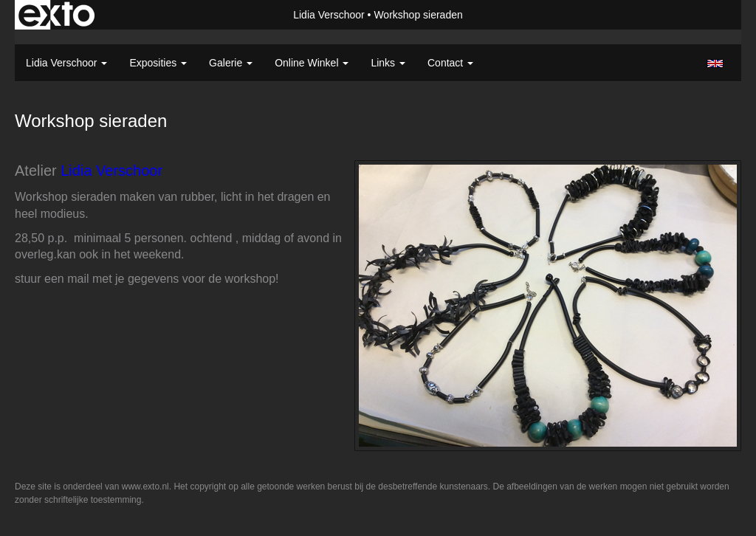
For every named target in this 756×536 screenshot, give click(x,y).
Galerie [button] (231, 63)
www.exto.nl (145, 487)
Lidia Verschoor (329, 15)
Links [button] (388, 63)
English (715, 63)
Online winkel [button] (312, 63)
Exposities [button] (158, 63)
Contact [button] (450, 63)
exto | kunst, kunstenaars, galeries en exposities (56, 15)
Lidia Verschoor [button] (66, 63)
